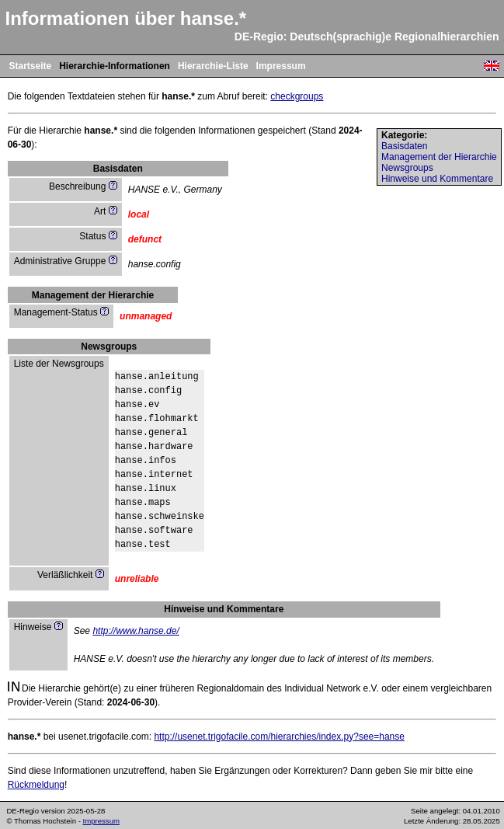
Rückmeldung (36, 785)
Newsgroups (407, 168)
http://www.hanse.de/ (136, 631)
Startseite (30, 66)
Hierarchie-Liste (213, 66)
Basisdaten (404, 146)
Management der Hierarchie (439, 157)
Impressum (281, 66)
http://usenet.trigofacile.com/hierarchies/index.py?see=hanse (279, 737)
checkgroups (297, 96)
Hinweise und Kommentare (437, 179)
